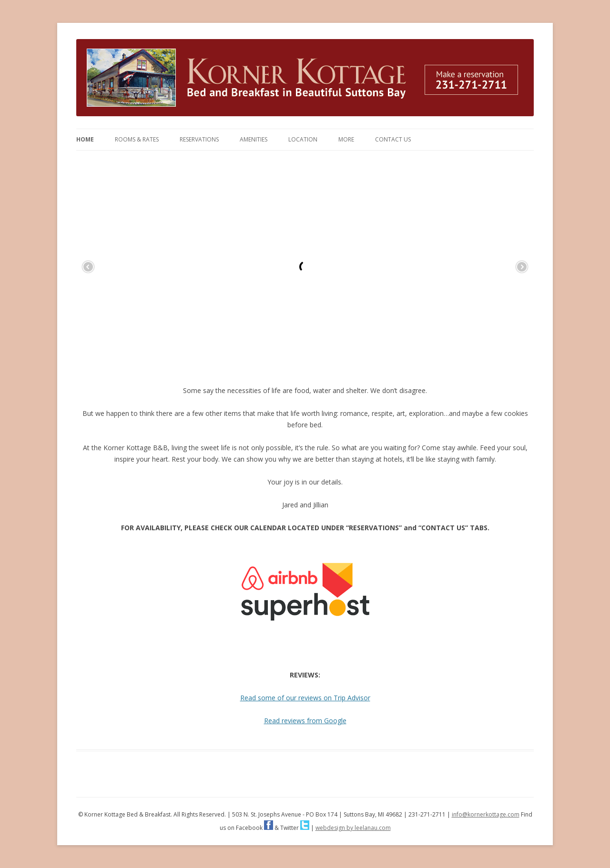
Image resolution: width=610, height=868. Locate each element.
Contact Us (393, 139)
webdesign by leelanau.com (353, 828)
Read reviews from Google (305, 721)
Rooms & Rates (137, 139)
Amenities (254, 139)
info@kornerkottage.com (486, 814)
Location (303, 139)
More (346, 139)
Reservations (199, 139)
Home (85, 139)
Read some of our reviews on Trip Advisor (305, 698)
